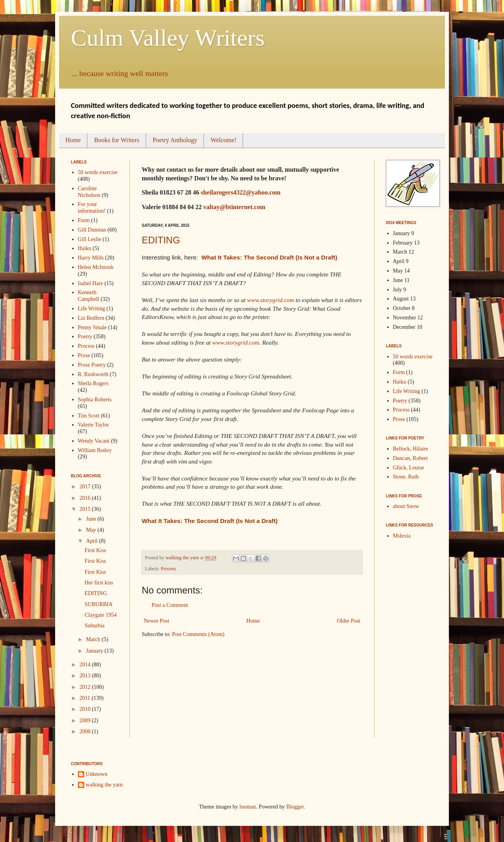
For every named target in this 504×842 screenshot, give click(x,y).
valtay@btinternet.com (234, 207)
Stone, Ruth (406, 477)
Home (73, 140)
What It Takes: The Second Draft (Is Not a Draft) (269, 257)
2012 (86, 687)
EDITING (161, 240)
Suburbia (95, 626)
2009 (86, 721)
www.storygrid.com (270, 300)
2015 (86, 509)
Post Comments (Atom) (198, 634)
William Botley (95, 450)
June (92, 519)
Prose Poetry (92, 365)
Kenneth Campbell (89, 296)
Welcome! (223, 140)
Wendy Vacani (94, 441)
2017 (86, 487)
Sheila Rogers (93, 383)
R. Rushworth (93, 374)
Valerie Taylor (94, 425)
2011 (86, 698)
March (94, 639)
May (92, 530)
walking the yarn (104, 785)
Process (168, 569)
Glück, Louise (409, 468)
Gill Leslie (90, 239)
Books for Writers (117, 140)
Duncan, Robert (410, 458)
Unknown (97, 774)
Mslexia (402, 536)
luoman (248, 807)
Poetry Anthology (175, 140)
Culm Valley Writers (168, 38)
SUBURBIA (99, 604)
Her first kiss (99, 583)
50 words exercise (98, 172)
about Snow (406, 506)
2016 (86, 498)
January (95, 651)
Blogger (295, 807)
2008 (86, 732)
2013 (86, 676)
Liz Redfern (91, 318)
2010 (86, 709)
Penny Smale (93, 327)
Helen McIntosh (96, 267)
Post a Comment (170, 605)
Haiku (85, 248)
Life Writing (92, 309)
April (92, 541)
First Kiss (95, 550)
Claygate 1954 (101, 615)
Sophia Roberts (95, 400)
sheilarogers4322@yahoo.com (241, 192)
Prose (84, 355)
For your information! (92, 208)
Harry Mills (91, 258)
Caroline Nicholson (89, 192)
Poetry (85, 337)
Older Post (349, 621)
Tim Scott (89, 416)
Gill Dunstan (92, 230)
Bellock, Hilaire (410, 449)
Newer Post (157, 621)
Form (84, 220)
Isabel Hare (91, 283)
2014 (86, 665)
